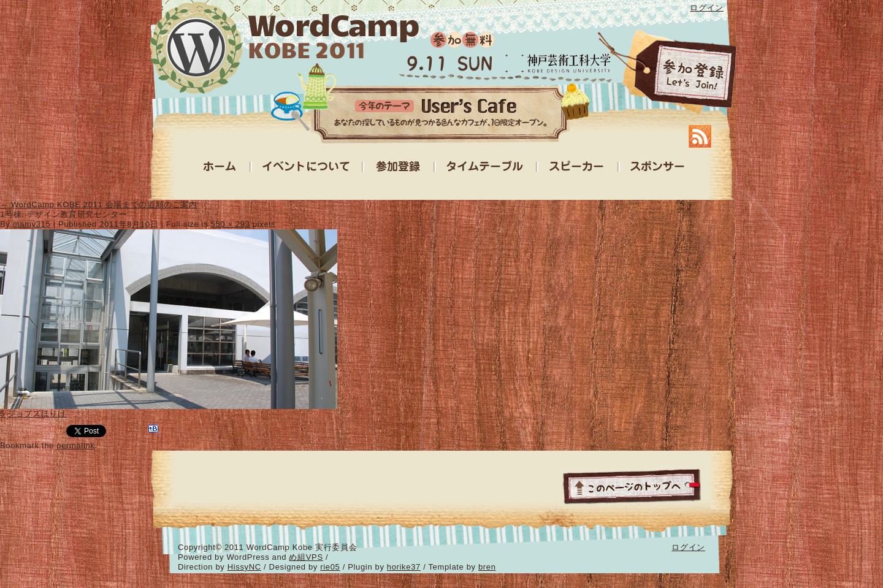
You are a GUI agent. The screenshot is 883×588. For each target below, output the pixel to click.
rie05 (330, 567)
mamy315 (32, 224)
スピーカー (578, 169)
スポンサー (658, 169)
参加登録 (669, 74)
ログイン (707, 8)
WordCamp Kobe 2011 (283, 47)
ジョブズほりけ (37, 414)
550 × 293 (231, 224)
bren (487, 567)
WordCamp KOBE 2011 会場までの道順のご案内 (99, 204)
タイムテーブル (486, 169)
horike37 (404, 567)
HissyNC (244, 567)
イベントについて (307, 169)
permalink (75, 445)
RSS (700, 136)
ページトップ (632, 486)
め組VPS (306, 557)
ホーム (220, 169)
